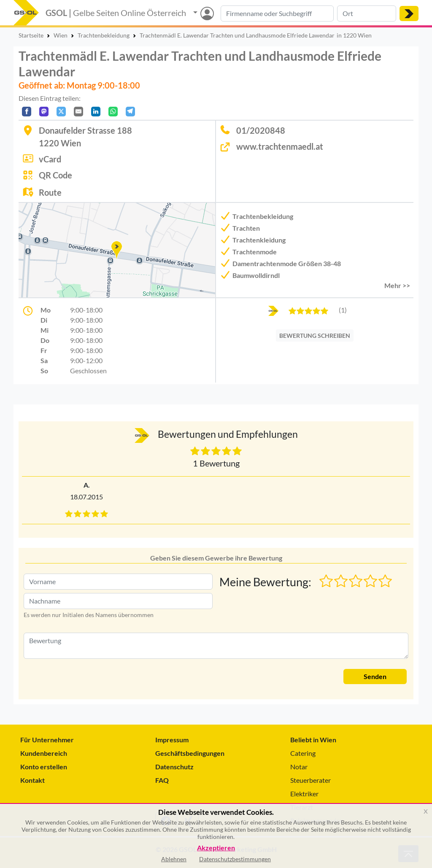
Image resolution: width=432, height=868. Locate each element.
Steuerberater (310, 780)
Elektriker (304, 794)
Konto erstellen (44, 767)
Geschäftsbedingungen (190, 753)
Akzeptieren (216, 848)
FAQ (162, 780)
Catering (303, 753)
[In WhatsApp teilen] (113, 112)
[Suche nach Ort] (367, 13)
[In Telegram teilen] (130, 112)
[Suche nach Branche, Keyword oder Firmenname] (277, 13)
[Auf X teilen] (61, 112)
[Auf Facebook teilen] (27, 112)
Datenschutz (174, 767)
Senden (375, 676)
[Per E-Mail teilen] (78, 112)
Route (50, 192)
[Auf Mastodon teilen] (44, 112)
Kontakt (32, 780)
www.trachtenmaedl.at (280, 146)
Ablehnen (174, 859)
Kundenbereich (44, 753)
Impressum (172, 740)
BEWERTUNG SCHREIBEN (315, 336)
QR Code (55, 175)
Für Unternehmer (47, 740)
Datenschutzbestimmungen (235, 859)
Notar (299, 767)
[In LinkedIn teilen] (96, 112)
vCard (50, 159)
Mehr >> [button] (397, 285)
